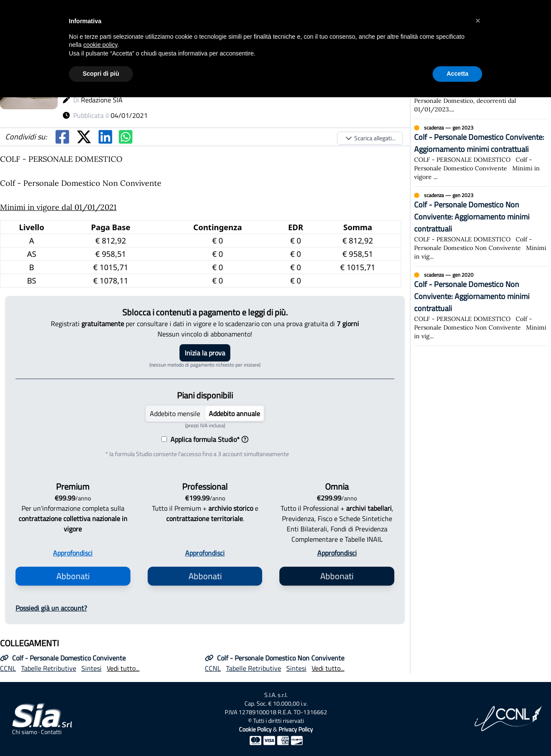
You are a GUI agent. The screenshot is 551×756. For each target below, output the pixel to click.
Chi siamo (25, 732)
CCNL (8, 668)
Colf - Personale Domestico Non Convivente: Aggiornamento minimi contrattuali (472, 217)
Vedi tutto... (123, 668)
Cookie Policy (255, 729)
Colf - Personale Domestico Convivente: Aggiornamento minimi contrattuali (479, 143)
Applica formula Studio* (208, 439)
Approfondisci (73, 553)
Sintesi (91, 668)
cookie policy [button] (100, 45)
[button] (478, 21)
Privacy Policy (296, 729)
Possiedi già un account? (51, 608)
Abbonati (73, 576)
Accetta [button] (457, 74)
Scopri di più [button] (101, 74)
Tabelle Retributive (49, 668)
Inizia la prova (205, 353)
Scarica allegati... (370, 138)
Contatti (51, 732)
